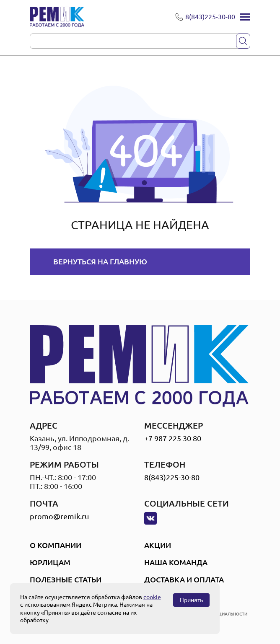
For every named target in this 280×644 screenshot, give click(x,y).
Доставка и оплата (184, 579)
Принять (191, 600)
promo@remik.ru (59, 516)
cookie (152, 597)
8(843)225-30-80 (172, 477)
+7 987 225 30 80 (173, 438)
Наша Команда (176, 562)
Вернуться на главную (100, 261)
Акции (158, 545)
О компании (56, 545)
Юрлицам (50, 562)
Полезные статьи (66, 579)
